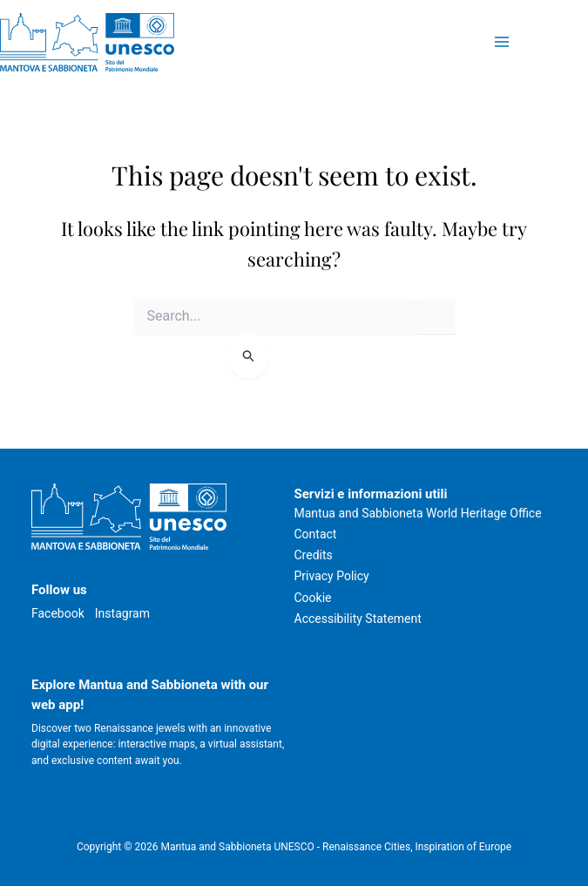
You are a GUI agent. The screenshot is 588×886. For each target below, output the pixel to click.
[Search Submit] (249, 356)
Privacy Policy (332, 576)
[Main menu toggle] (501, 42)
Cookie (313, 598)
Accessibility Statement (358, 619)
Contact (316, 534)
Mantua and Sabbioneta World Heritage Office (418, 513)
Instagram (122, 613)
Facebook (58, 613)
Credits (314, 555)
